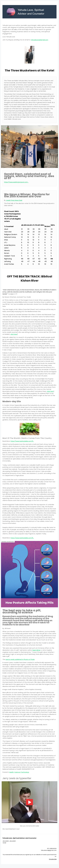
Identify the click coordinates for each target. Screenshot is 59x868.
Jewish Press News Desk (14, 200)
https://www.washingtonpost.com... (16, 182)
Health (11, 772)
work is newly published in (20, 659)
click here (14, 334)
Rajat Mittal (36, 650)
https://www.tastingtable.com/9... (22, 441)
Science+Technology (22, 772)
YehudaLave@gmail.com (39, 40)
